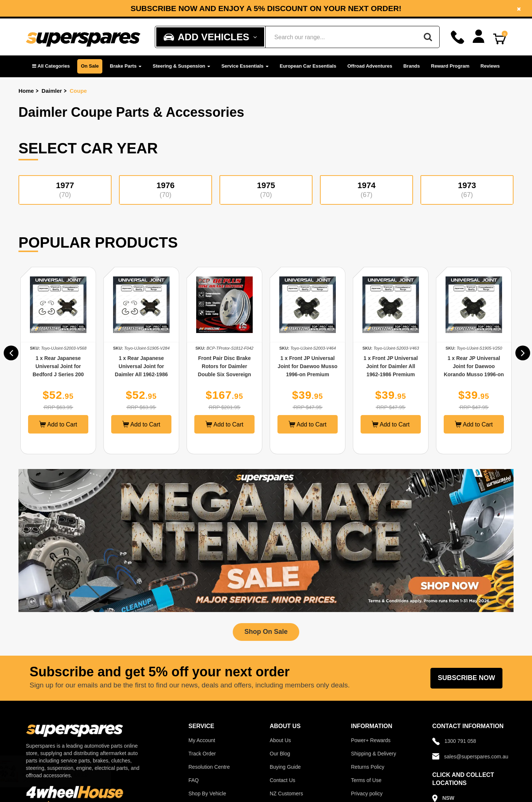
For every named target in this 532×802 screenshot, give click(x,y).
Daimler (52, 91)
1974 (366, 190)
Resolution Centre (209, 767)
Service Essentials (245, 66)
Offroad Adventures (370, 66)
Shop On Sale (266, 632)
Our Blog (280, 754)
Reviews (490, 66)
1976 (166, 190)
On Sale (90, 66)
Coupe (79, 91)
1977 (65, 190)
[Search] (428, 37)
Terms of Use (366, 780)
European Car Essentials (308, 66)
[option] (266, 8)
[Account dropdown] (479, 36)
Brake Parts (126, 66)
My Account (202, 740)
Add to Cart (60, 424)
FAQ (194, 780)
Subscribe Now (466, 678)
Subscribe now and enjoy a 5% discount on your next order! (266, 9)
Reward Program (450, 66)
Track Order (202, 754)
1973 (467, 190)
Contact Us (282, 780)
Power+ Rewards (371, 740)
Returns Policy (368, 767)
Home (26, 91)
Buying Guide (285, 767)
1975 (266, 190)
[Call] (458, 37)
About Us (280, 740)
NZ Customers (286, 793)
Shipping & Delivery (374, 754)
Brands (412, 66)
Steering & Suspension (181, 66)
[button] (51, 66)
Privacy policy (367, 793)
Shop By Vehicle (207, 793)
